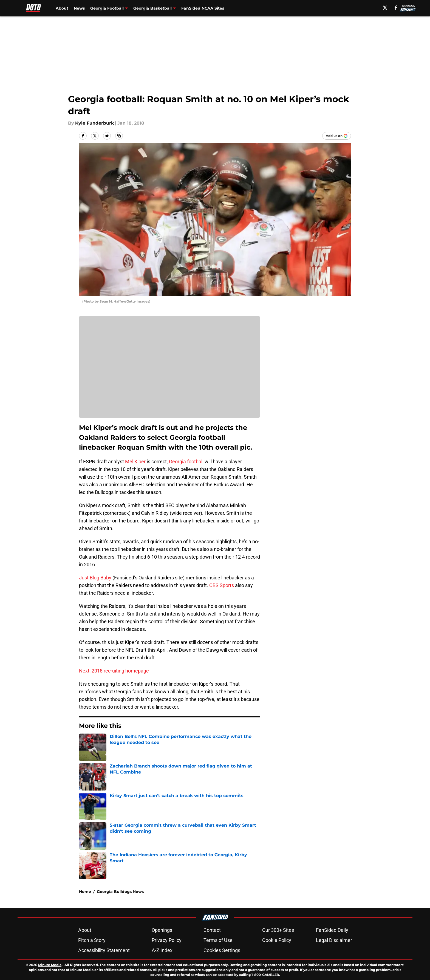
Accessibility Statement (104, 950)
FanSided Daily (332, 930)
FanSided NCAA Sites (203, 8)
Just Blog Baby (95, 578)
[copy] (119, 136)
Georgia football (186, 462)
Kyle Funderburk (94, 123)
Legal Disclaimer (334, 940)
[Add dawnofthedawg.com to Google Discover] (337, 136)
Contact (212, 930)
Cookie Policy (277, 940)
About (62, 8)
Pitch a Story (92, 940)
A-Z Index (162, 950)
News (79, 8)
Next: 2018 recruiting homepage (114, 671)
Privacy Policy (167, 940)
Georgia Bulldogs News (120, 892)
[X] (385, 8)
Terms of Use (218, 940)
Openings (162, 930)
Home (85, 892)
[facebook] (396, 8)
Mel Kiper (135, 462)
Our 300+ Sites (278, 930)
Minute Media (50, 965)
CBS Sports (222, 585)
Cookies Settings (222, 950)
